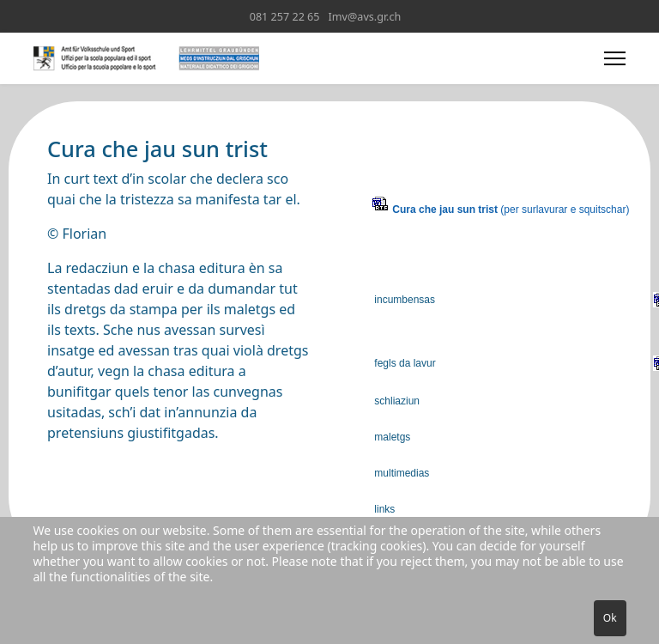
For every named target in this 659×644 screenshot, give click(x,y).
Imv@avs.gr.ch (365, 17)
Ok (610, 618)
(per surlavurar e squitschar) (511, 210)
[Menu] (615, 58)
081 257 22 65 (285, 17)
